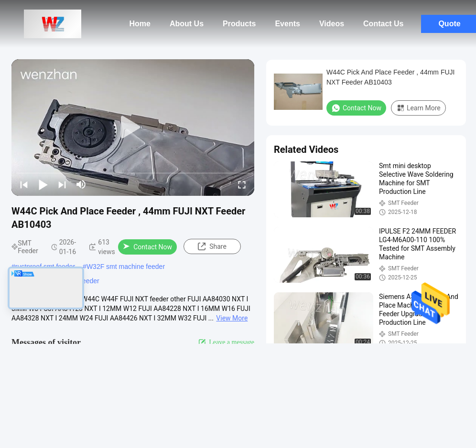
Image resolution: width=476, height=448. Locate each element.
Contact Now (147, 247)
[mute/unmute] (81, 184)
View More (232, 318)
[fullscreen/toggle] (242, 184)
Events (287, 24)
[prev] (24, 184)
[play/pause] (43, 184)
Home (140, 24)
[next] (62, 184)
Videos (332, 24)
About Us (187, 24)
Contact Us (383, 24)
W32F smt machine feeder (126, 267)
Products (239, 24)
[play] (133, 128)
